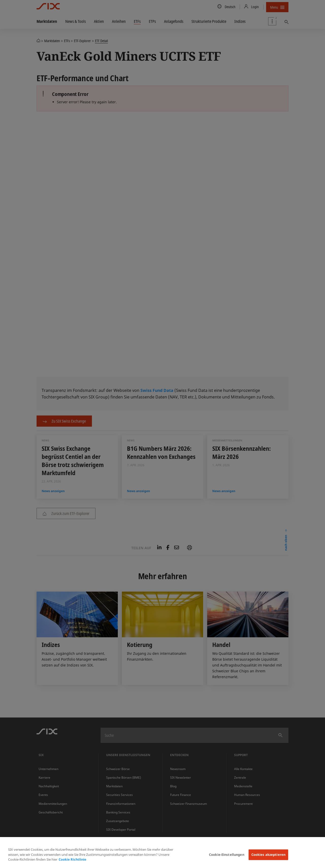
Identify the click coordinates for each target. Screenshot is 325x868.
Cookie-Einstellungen (227, 855)
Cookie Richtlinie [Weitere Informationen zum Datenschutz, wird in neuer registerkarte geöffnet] (72, 859)
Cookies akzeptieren (268, 855)
